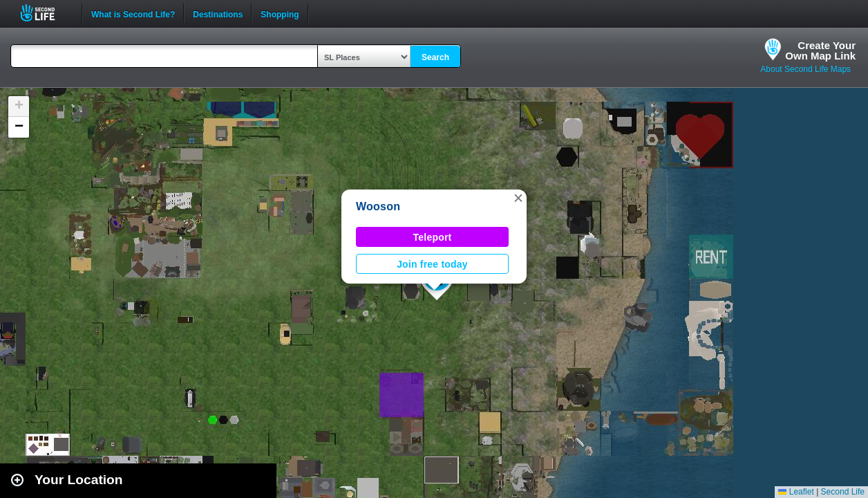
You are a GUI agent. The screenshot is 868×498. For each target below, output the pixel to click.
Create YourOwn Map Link (820, 50)
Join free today (432, 264)
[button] (518, 198)
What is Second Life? (133, 13)
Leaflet (796, 492)
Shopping (280, 13)
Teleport (433, 237)
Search (435, 57)
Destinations (218, 13)
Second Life (45, 13)
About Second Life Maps (805, 69)
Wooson (378, 206)
